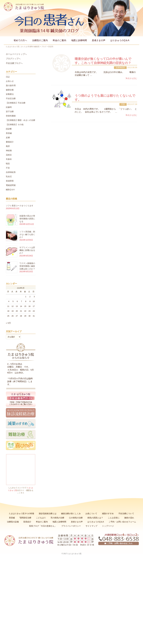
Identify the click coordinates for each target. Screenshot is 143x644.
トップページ (108, 526)
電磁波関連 (11, 185)
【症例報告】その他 (15, 124)
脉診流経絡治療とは (48, 513)
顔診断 (9, 129)
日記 (8, 77)
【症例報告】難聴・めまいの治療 (21, 120)
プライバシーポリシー (71, 526)
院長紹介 (27, 522)
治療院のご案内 (40, 40)
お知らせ (10, 81)
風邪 (8, 146)
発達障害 (10, 181)
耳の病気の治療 (57, 518)
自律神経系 (120, 67)
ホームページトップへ (16, 54)
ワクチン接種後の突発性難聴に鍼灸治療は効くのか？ (27, 266)
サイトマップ (91, 526)
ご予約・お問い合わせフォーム (122, 522)
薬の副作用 (11, 85)
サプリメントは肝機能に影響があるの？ (27, 250)
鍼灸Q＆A (10, 190)
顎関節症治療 (25, 518)
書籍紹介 (10, 142)
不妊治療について (126, 513)
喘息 (8, 164)
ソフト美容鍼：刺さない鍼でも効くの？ (27, 234)
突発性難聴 (11, 116)
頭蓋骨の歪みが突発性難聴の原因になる (27, 219)
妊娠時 (9, 107)
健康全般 (10, 90)
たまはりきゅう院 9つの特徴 (22, 513)
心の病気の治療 (76, 518)
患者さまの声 (99, 40)
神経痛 (9, 151)
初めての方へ (20, 40)
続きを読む (132, 78)
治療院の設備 (13, 522)
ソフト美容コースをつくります (20, 206)
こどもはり (41, 518)
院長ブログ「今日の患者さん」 (43, 526)
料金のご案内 (59, 40)
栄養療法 (10, 94)
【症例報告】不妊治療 (16, 103)
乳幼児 (9, 177)
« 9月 (8, 323)
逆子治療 (10, 111)
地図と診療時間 (79, 40)
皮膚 (8, 138)
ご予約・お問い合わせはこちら (118, 543)
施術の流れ (129, 518)
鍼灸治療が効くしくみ (71, 513)
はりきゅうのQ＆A (120, 40)
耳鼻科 (9, 159)
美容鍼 (9, 133)
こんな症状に (114, 518)
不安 (123, 104)
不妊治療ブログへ (14, 63)
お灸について (91, 513)
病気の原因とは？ (95, 518)
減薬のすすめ (108, 513)
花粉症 (9, 155)
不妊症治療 (11, 98)
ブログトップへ (13, 59)
